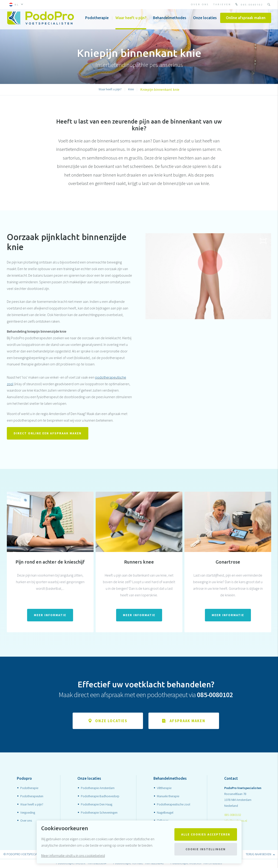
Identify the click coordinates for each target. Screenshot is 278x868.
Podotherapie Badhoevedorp (100, 797)
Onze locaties (205, 20)
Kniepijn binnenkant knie (160, 89)
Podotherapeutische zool (173, 805)
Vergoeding (28, 813)
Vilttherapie (164, 788)
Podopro (24, 779)
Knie (131, 89)
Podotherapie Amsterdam (98, 788)
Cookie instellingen (206, 849)
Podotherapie (97, 20)
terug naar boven (260, 855)
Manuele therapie (168, 797)
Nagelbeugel (165, 813)
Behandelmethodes (170, 20)
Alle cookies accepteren (206, 834)
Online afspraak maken (246, 20)
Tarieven (222, 4)
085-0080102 (249, 5)
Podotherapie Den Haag (97, 805)
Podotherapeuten (32, 797)
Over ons (200, 4)
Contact (231, 779)
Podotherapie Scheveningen (99, 813)
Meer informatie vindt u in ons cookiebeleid (73, 855)
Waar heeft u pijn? (131, 20)
